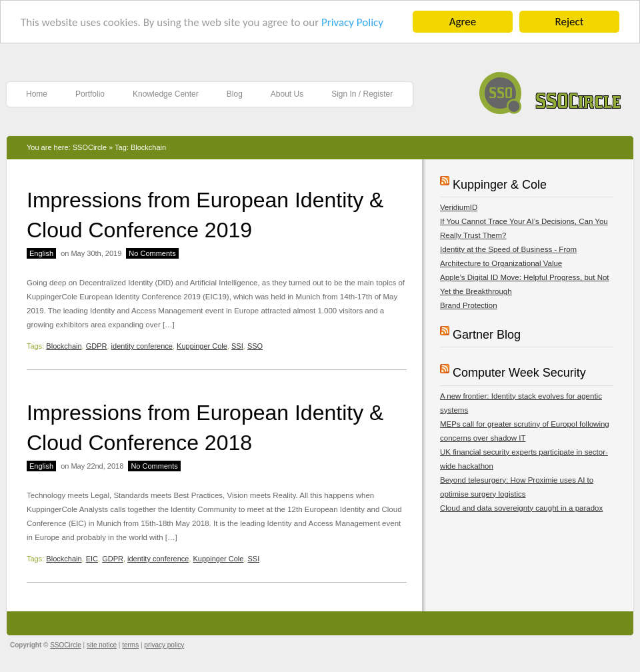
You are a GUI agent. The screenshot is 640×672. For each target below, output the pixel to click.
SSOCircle (550, 90)
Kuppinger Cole (202, 346)
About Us (287, 94)
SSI (237, 346)
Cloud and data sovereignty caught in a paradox (521, 508)
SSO (255, 346)
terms (130, 645)
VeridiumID (459, 207)
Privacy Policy (352, 22)
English (41, 253)
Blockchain (64, 346)
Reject (570, 22)
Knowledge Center (166, 94)
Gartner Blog (487, 335)
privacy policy (164, 645)
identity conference (142, 346)
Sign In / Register (362, 94)
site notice (102, 645)
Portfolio (90, 94)
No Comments (152, 253)
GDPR (97, 346)
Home (37, 94)
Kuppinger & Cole (500, 185)
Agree (463, 22)
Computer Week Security (519, 373)
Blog (235, 94)
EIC (92, 559)
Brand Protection (469, 305)
